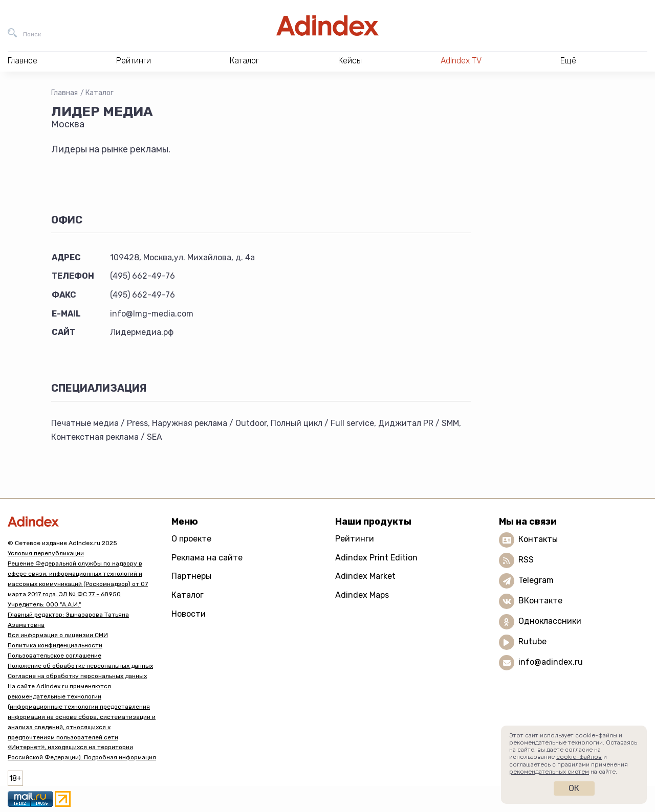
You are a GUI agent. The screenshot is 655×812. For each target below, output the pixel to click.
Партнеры (191, 576)
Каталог (100, 93)
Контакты (538, 539)
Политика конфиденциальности (55, 645)
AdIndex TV (461, 61)
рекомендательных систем (549, 772)
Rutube (532, 641)
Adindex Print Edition (376, 558)
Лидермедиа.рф (142, 332)
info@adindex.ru (551, 662)
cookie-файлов (579, 757)
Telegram (536, 580)
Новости (189, 614)
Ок (574, 788)
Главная (64, 93)
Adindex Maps (362, 595)
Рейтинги (355, 539)
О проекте (191, 539)
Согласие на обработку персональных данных (77, 676)
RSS (526, 560)
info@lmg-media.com (152, 314)
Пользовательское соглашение (54, 656)
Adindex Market (365, 576)
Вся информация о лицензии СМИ (58, 635)
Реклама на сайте (207, 558)
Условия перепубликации (46, 553)
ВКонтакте (540, 601)
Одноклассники (550, 621)
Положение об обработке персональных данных (80, 666)
